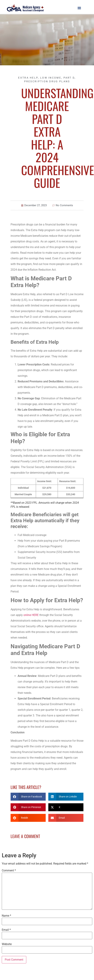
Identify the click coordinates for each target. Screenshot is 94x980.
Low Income (51, 78)
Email (6, 930)
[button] (79, 8)
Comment (9, 871)
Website (7, 944)
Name (6, 916)
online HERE (31, 615)
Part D (69, 78)
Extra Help (28, 78)
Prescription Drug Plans (47, 81)
